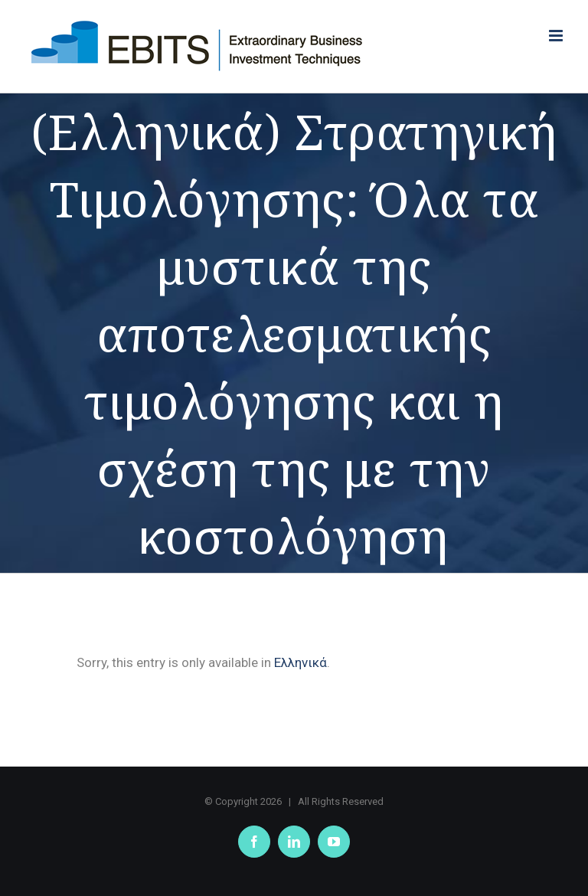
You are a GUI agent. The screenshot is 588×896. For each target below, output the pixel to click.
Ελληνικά (301, 662)
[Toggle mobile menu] (557, 36)
